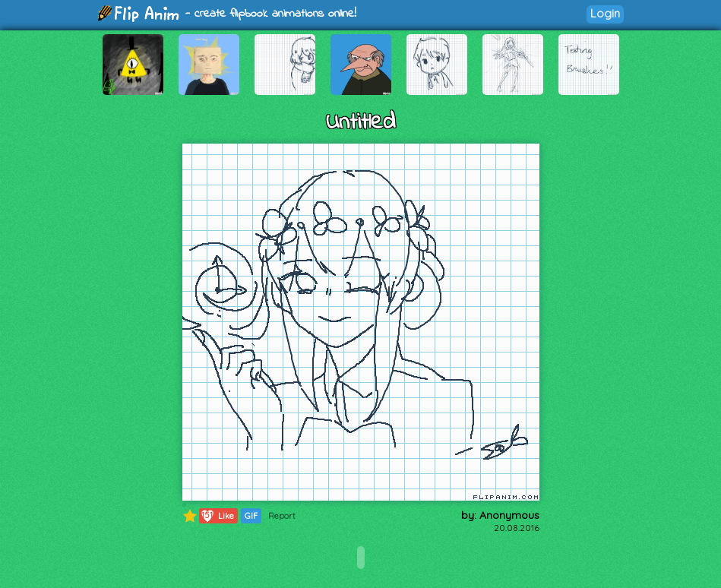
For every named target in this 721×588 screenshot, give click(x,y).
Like (217, 516)
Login (605, 13)
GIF (251, 516)
